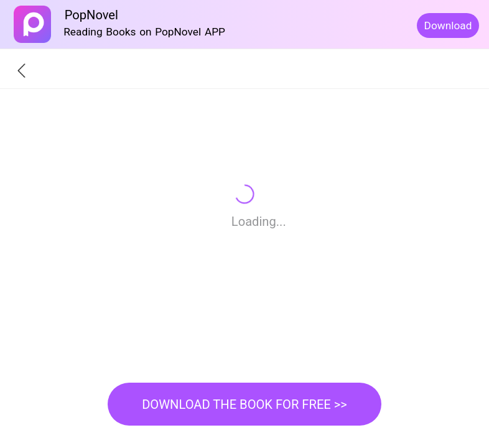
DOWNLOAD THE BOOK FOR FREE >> (244, 404)
